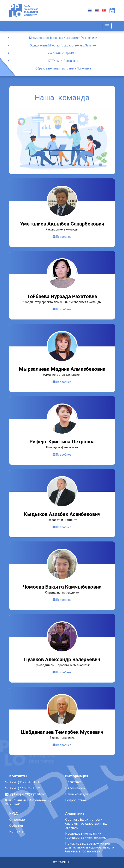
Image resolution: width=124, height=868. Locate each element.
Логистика (73, 782)
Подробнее (62, 237)
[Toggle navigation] (107, 26)
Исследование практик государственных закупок (85, 835)
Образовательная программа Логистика (63, 68)
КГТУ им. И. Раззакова (63, 61)
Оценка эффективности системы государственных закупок (86, 824)
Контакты (17, 832)
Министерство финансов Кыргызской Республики (63, 38)
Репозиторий (75, 788)
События (16, 826)
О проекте (17, 820)
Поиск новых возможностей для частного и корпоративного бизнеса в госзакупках (90, 847)
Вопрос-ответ (76, 800)
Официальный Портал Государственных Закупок (63, 45)
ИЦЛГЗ (67, 862)
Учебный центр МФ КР (63, 53)
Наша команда (77, 794)
